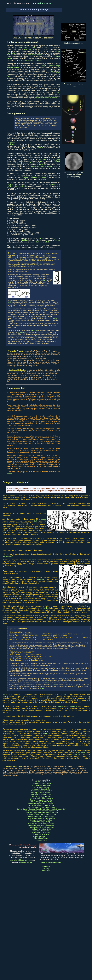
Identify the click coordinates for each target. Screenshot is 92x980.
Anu (4, 698)
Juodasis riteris (41, 843)
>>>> (22, 589)
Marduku (43, 165)
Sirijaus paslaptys (41, 785)
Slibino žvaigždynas (41, 842)
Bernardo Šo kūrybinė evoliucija (41, 802)
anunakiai (74, 710)
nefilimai (34, 330)
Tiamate (57, 92)
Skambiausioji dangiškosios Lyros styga (41, 818)
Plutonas (28, 49)
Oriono (10, 77)
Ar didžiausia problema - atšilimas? (41, 807)
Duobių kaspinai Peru (41, 840)
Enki (36, 521)
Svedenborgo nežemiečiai (41, 787)
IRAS (58, 73)
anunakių (40, 148)
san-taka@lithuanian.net (20, 863)
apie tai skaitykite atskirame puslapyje (29, 60)
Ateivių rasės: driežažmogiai (41, 798)
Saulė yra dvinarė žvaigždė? (41, 794)
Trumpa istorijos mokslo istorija (41, 805)
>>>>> (12, 142)
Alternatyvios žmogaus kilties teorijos (41, 822)
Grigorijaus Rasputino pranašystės (41, 829)
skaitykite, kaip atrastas (32, 177)
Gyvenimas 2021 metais (41, 836)
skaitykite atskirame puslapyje (46, 98)
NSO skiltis (46, 870)
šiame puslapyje (26, 866)
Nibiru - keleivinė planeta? (41, 789)
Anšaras (18, 163)
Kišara (57, 161)
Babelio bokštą (52, 318)
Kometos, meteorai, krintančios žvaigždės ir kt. (41, 814)
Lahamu (56, 159)
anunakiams (22, 332)
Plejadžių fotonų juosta (41, 834)
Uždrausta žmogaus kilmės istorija (41, 809)
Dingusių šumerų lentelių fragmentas (41, 811)
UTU (56, 341)
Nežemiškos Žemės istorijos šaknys (41, 827)
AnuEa (32, 163)
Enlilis (45, 608)
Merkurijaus (23, 48)
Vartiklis (46, 872)
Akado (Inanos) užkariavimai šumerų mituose (41, 816)
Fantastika (46, 874)
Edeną (42, 692)
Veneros (32, 48)
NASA (51, 71)
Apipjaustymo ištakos (41, 838)
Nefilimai (10, 184)
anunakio (33, 560)
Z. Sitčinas (11, 144)
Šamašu (38, 336)
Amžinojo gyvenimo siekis (41, 832)
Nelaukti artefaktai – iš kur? (41, 800)
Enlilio (39, 263)
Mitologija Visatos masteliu (41, 796)
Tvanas (57, 240)
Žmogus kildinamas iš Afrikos (41, 823)
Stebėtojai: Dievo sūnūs (41, 792)
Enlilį (4, 532)
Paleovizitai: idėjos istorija (41, 825)
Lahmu (41, 161)
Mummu (42, 159)
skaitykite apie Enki (43, 242)
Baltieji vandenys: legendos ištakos (41, 820)
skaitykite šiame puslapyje (42, 167)
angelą (45, 737)
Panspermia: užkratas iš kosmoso (41, 831)
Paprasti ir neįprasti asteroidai (41, 803)
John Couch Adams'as (36, 55)
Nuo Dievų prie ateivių (41, 791)
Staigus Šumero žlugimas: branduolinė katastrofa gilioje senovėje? (41, 812)
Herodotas (45, 685)
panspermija (8, 556)
